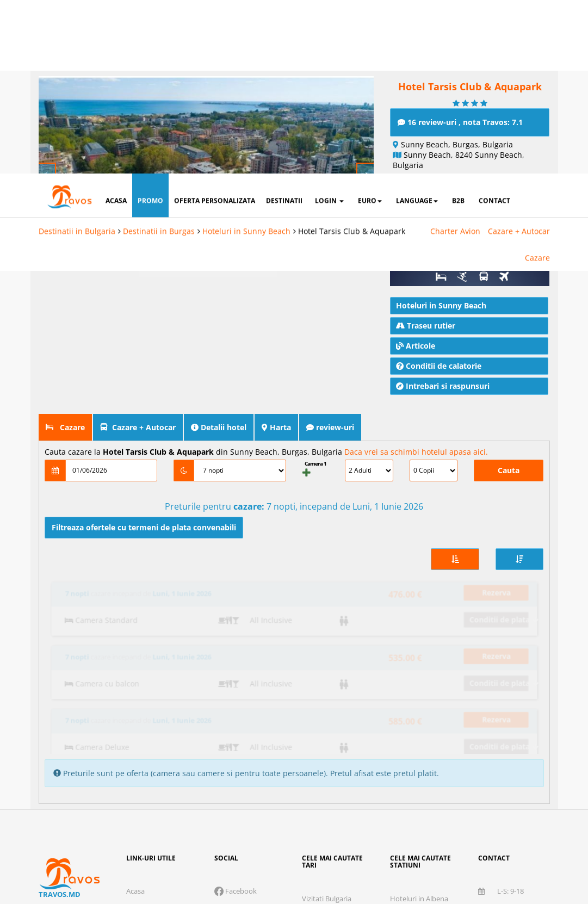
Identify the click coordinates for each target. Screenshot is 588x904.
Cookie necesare (221, 823)
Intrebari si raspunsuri (443, 384)
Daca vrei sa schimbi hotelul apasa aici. (416, 450)
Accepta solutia (360, 858)
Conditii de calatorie (439, 364)
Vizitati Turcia (323, 758)
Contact (139, 751)
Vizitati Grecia (324, 740)
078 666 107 (506, 733)
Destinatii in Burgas (159, 57)
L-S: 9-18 (501, 715)
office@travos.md (507, 756)
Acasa (135, 715)
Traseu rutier (426, 323)
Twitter (231, 733)
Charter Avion (455, 57)
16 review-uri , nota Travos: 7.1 (460, 120)
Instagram (236, 751)
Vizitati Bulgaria (327, 722)
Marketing (374, 823)
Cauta (509, 468)
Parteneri (516, 823)
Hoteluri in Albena (419, 722)
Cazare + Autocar (519, 57)
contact (494, 27)
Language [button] (417, 27)
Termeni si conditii (461, 798)
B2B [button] (458, 27)
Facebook (236, 715)
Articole (416, 343)
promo (150, 27)
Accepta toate (479, 858)
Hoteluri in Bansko (420, 740)
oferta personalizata (215, 27)
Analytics (305, 823)
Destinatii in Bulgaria (77, 57)
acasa (116, 27)
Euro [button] (370, 27)
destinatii (284, 27)
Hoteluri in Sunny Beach (246, 57)
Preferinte (446, 823)
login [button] (329, 27)
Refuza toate (240, 858)
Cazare (537, 84)
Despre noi (144, 733)
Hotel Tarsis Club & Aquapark (352, 57)
